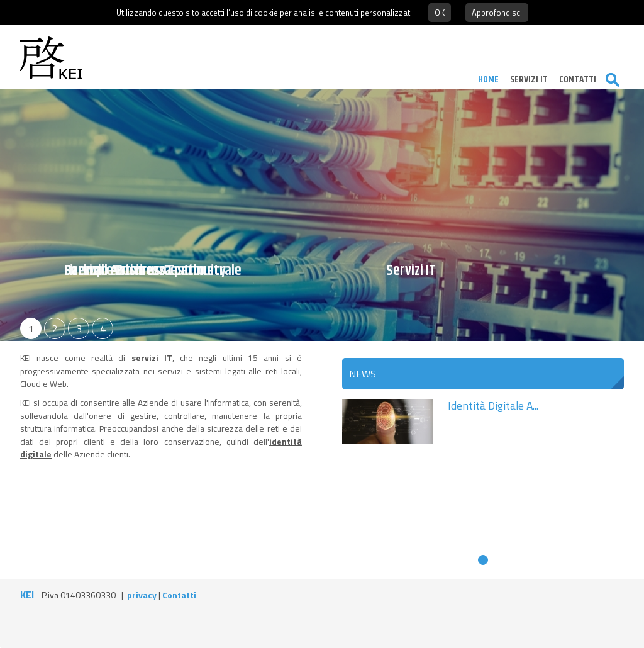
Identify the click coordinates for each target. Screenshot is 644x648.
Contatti (179, 595)
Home (484, 80)
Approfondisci (497, 13)
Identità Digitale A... (493, 405)
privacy (142, 595)
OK (440, 13)
